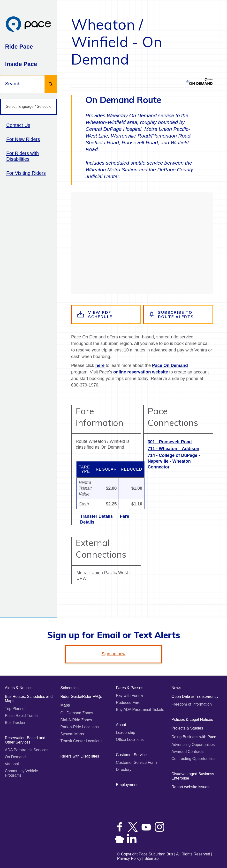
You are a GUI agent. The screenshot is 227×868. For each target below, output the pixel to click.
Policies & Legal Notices (192, 719)
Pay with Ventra (129, 696)
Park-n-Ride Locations (80, 727)
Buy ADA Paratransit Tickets (140, 710)
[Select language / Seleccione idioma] (28, 107)
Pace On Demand (170, 365)
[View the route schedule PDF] (106, 314)
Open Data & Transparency (195, 697)
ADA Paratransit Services (27, 750)
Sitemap (152, 858)
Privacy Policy (129, 858)
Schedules (70, 688)
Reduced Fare (128, 703)
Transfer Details (97, 516)
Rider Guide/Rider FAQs (81, 697)
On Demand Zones (77, 713)
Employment (127, 785)
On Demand (15, 757)
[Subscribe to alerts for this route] (178, 314)
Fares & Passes (130, 688)
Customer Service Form (136, 762)
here (100, 365)
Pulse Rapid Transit (22, 716)
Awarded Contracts (188, 752)
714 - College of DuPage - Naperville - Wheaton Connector (174, 461)
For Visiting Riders (26, 173)
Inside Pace (21, 64)
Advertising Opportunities (193, 745)
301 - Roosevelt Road (170, 442)
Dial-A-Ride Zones (76, 720)
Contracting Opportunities (193, 759)
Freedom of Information (192, 704)
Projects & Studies (187, 728)
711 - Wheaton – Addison (173, 449)
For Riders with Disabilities (23, 156)
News (176, 688)
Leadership (125, 733)
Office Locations (130, 740)
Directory (124, 770)
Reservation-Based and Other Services (25, 740)
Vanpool (12, 764)
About (121, 725)
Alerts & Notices (19, 688)
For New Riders (23, 139)
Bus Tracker (15, 723)
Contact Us (18, 125)
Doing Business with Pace (194, 737)
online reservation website (141, 372)
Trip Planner (15, 709)
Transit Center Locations (82, 741)
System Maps (72, 734)
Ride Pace (19, 47)
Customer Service (131, 755)
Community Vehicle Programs (21, 773)
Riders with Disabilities (80, 756)
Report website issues (191, 787)
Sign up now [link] (113, 654)
